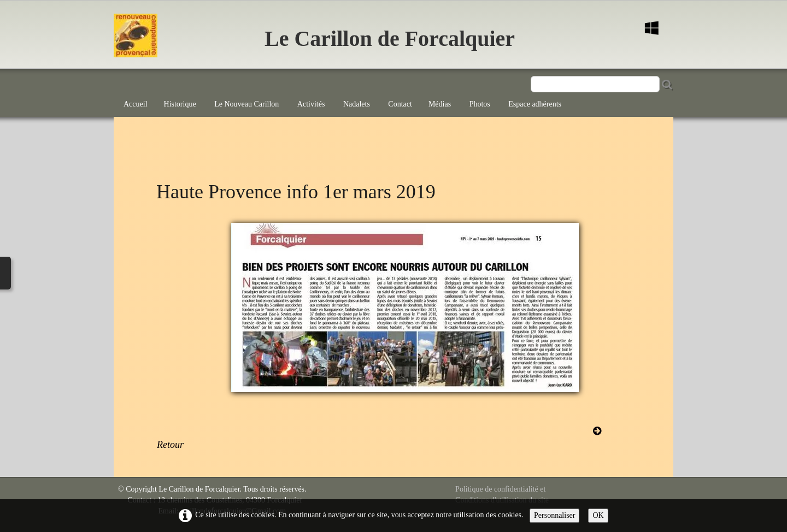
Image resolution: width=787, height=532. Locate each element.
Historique (181, 104)
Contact (400, 104)
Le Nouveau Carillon (248, 104)
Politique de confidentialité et (500, 489)
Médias (441, 104)
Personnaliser (554, 515)
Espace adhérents (535, 104)
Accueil (136, 104)
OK (598, 515)
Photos (481, 104)
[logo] (168, 41)
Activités (312, 104)
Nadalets (357, 104)
